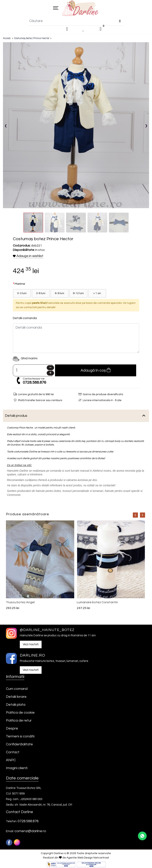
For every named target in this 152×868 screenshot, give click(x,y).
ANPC (11, 760)
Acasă (7, 39)
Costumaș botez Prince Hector (32, 39)
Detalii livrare (16, 697)
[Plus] (50, 373)
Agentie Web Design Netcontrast (88, 858)
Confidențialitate (19, 745)
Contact (13, 753)
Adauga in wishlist (28, 256)
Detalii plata (16, 705)
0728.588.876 (34, 383)
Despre (12, 729)
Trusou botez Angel (20, 603)
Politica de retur (19, 721)
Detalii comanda (25, 318)
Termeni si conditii (20, 737)
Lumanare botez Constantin (97, 603)
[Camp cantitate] (32, 371)
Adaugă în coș (95, 370)
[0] (101, 30)
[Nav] (135, 515)
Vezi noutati (31, 645)
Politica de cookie (20, 713)
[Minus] (50, 368)
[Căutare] (120, 22)
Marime (20, 284)
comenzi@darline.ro (30, 832)
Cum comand (17, 689)
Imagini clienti (17, 768)
